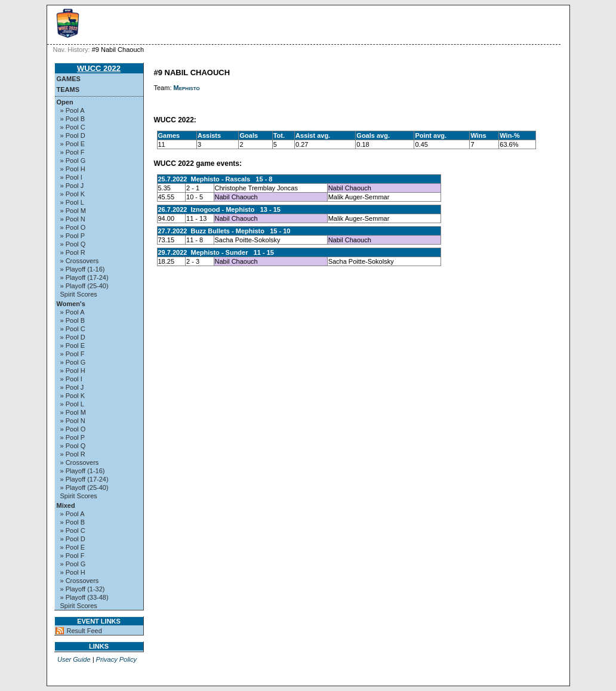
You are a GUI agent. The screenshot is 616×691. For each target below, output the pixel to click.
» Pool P (73, 236)
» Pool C (73, 127)
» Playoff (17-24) (84, 277)
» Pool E (73, 144)
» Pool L (72, 202)
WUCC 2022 (99, 68)
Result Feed (84, 631)
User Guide (74, 659)
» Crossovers (80, 261)
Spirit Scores (79, 294)
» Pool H (73, 169)
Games (69, 79)
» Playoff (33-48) (84, 597)
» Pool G (73, 161)
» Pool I (71, 177)
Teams (68, 90)
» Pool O (73, 227)
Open (65, 102)
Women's (71, 304)
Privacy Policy (116, 659)
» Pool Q (73, 244)
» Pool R (73, 252)
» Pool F (73, 152)
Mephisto (187, 88)
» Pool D (73, 135)
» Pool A (73, 110)
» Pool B (73, 119)
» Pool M (73, 211)
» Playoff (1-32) (83, 589)
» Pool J (72, 186)
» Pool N (73, 219)
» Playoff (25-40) (84, 286)
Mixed (66, 505)
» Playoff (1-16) (83, 269)
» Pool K (73, 194)
